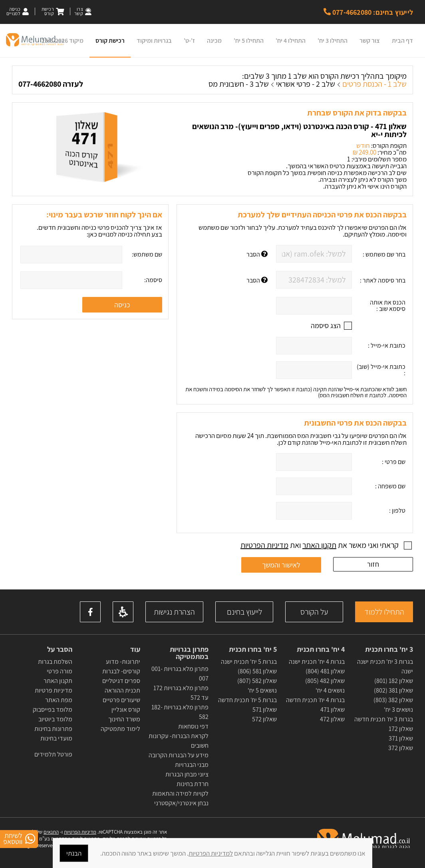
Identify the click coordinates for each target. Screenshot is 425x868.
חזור (373, 564)
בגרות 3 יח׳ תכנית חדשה (384, 719)
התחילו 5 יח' (249, 41)
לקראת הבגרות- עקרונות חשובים (179, 741)
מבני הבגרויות (192, 765)
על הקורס (314, 612)
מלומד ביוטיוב (55, 719)
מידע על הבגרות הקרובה (179, 755)
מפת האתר (59, 700)
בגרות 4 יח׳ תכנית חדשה (315, 700)
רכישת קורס (110, 41)
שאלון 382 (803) (393, 700)
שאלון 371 (401, 738)
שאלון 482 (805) (325, 681)
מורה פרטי (59, 671)
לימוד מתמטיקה (120, 729)
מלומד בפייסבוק (53, 710)
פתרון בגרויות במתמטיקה (189, 653)
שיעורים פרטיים (121, 700)
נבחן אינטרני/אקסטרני (181, 803)
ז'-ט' (189, 41)
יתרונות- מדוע (123, 662)
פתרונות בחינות (53, 729)
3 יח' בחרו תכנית (389, 649)
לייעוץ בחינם (244, 612)
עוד (134, 649)
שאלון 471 (333, 710)
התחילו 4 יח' (291, 41)
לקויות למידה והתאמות (180, 793)
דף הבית (402, 41)
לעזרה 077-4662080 (51, 84)
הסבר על (60, 649)
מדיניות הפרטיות (264, 545)
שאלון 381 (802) (393, 690)
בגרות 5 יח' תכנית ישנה (249, 662)
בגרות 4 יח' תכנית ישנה (317, 662)
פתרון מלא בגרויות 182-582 (180, 712)
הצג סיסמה (326, 326)
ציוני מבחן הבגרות (187, 774)
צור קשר (370, 41)
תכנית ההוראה (122, 690)
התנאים (51, 832)
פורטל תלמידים (53, 754)
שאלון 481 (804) (325, 671)
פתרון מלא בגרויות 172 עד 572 (180, 693)
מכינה (214, 41)
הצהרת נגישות (174, 612)
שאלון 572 (264, 719)
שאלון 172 (401, 729)
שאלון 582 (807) (257, 681)
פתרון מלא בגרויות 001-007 (180, 674)
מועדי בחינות (56, 738)
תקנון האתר (319, 545)
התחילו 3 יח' (333, 41)
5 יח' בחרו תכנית (253, 649)
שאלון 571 (265, 710)
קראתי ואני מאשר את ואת (320, 545)
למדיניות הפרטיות (211, 853)
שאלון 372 (401, 748)
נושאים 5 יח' (262, 690)
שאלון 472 (332, 719)
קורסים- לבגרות (121, 671)
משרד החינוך (124, 719)
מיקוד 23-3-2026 (63, 41)
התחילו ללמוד (384, 612)
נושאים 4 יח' (330, 690)
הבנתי (74, 853)
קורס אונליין (126, 710)
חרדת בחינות (193, 784)
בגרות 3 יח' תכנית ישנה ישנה (385, 666)
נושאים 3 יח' (398, 710)
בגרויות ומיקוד (154, 41)
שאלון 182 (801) (394, 681)
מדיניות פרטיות (54, 690)
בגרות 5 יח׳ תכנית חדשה (247, 700)
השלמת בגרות (55, 662)
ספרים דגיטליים (121, 681)
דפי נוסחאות (193, 726)
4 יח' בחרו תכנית (321, 649)
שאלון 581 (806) (257, 671)
